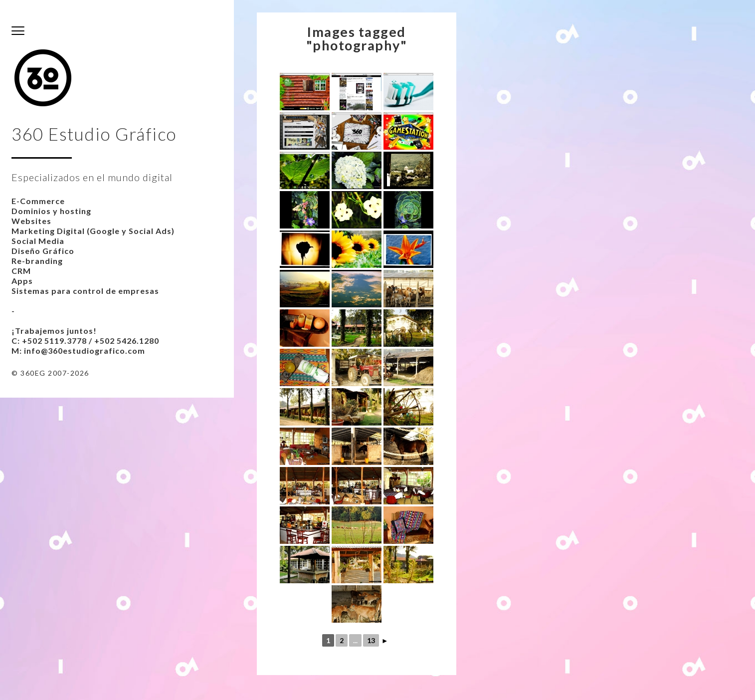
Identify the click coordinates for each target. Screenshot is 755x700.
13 (371, 640)
